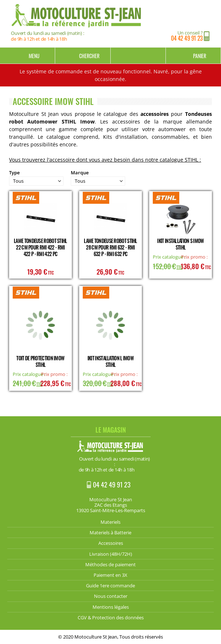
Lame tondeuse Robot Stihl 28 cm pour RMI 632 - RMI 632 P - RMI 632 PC (110, 247)
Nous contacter (111, 596)
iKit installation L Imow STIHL (110, 361)
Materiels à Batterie (110, 532)
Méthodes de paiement (110, 564)
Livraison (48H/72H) (111, 554)
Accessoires (111, 543)
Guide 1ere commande (110, 586)
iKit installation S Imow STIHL (180, 244)
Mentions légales (111, 607)
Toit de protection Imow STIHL (40, 361)
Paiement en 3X (110, 575)
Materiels (110, 522)
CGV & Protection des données (111, 617)
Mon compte (138, 56)
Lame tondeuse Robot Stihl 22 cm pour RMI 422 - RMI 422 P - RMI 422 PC (40, 247)
